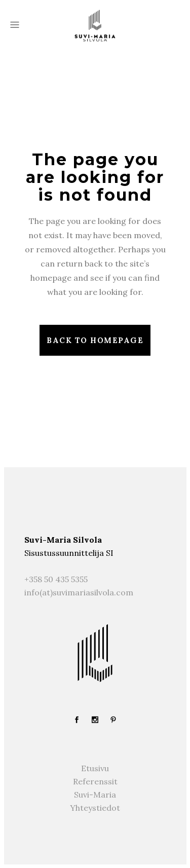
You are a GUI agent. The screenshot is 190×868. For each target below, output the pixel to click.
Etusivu (95, 768)
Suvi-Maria (95, 795)
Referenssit (95, 781)
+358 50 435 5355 (56, 579)
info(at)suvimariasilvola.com (79, 592)
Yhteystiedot (95, 808)
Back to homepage (95, 340)
